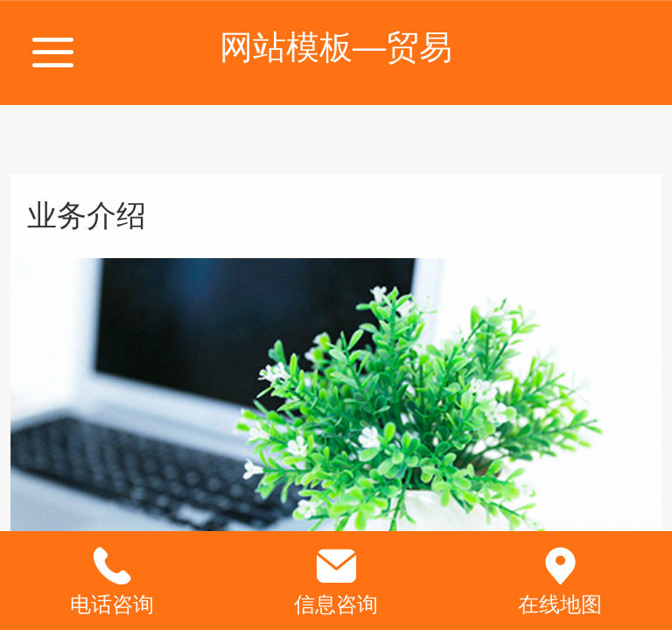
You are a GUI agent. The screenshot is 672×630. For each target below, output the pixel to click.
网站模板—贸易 (336, 47)
